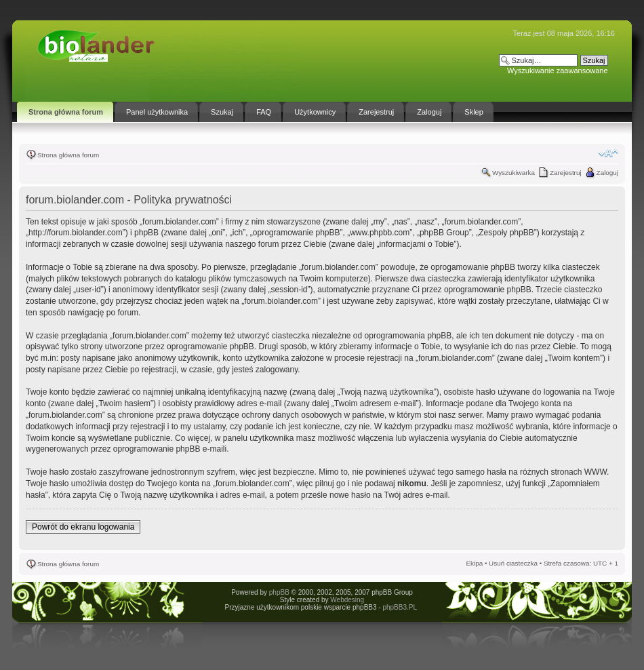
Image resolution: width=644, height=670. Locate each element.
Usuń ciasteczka (513, 563)
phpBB (279, 592)
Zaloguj (607, 173)
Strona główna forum (68, 155)
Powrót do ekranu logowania (83, 527)
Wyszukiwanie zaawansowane (557, 71)
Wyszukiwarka (514, 173)
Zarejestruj (566, 173)
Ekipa (474, 563)
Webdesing (347, 600)
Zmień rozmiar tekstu (608, 153)
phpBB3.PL (399, 607)
